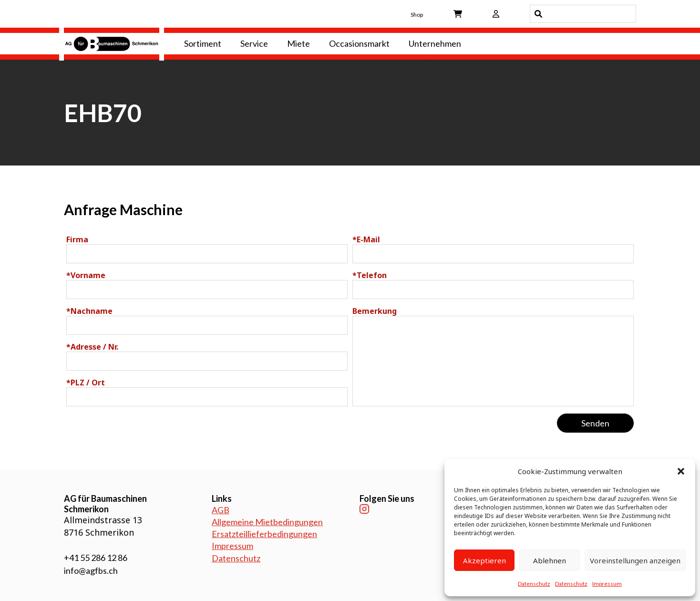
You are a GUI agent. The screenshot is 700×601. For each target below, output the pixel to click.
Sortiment (203, 43)
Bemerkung (375, 311)
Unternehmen (435, 43)
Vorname (86, 275)
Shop (417, 15)
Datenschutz (534, 584)
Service (254, 43)
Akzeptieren (484, 560)
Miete (299, 43)
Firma (77, 239)
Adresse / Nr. (92, 347)
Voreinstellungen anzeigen (635, 560)
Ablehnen (550, 560)
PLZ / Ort (86, 383)
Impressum (607, 584)
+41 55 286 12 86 (96, 558)
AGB (221, 510)
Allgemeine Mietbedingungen (267, 522)
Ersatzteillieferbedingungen (264, 534)
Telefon (370, 275)
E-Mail (366, 239)
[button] (681, 471)
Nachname (89, 311)
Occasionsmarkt (359, 43)
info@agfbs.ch (91, 570)
